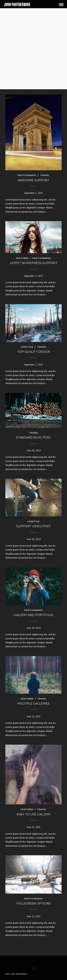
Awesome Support (33, 180)
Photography (27, 175)
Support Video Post (33, 526)
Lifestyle (27, 347)
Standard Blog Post (34, 438)
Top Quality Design (33, 352)
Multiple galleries (33, 704)
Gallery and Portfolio (33, 615)
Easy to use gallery (34, 814)
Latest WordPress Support (34, 263)
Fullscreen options (33, 903)
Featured (22, 258)
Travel (45, 175)
